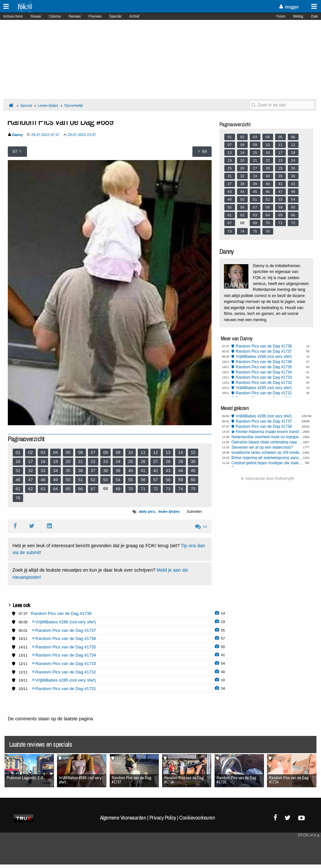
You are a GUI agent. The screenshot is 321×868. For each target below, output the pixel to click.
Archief (134, 16)
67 (93, 489)
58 (168, 480)
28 (168, 461)
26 (143, 461)
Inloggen (289, 7)
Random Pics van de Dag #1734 (264, 372)
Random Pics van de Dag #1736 (264, 362)
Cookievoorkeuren (197, 818)
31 (18, 471)
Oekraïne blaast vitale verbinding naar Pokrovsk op (268, 442)
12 (156, 452)
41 (143, 471)
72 (156, 489)
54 (118, 480)
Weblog (298, 16)
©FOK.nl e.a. (309, 835)
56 (143, 480)
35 (68, 471)
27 (156, 461)
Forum (281, 16)
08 (105, 452)
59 (180, 480)
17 (30, 461)
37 (93, 471)
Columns (55, 16)
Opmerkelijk (74, 105)
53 (105, 480)
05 (68, 452)
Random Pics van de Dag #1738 (264, 346)
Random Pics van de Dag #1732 (264, 383)
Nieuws (36, 16)
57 (156, 480)
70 (131, 489)
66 (80, 489)
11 (143, 452)
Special (26, 105)
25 (131, 461)
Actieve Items (13, 16)
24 (118, 461)
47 (30, 480)
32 (30, 471)
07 (93, 452)
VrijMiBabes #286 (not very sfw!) (264, 357)
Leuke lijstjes (48, 105)
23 (105, 461)
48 (43, 480)
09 (118, 452)
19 (55, 461)
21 (80, 461)
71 (143, 489)
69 (118, 489)
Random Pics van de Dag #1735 (264, 367)
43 (168, 471)
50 (68, 480)
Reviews (75, 16)
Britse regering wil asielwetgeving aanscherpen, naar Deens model (268, 458)
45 (193, 471)
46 (18, 480)
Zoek (314, 16)
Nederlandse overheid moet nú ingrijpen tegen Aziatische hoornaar (268, 437)
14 (180, 452)
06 (80, 452)
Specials (115, 16)
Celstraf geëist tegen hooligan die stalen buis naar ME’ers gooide (268, 463)
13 (168, 452)
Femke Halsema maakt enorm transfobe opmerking (270, 432)
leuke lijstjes (169, 511)
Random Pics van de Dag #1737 (264, 351)
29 (180, 461)
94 (201, 527)
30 (193, 461)
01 (18, 452)
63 (43, 489)
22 (93, 461)
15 (193, 452)
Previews (95, 16)
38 (105, 471)
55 (131, 480)
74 (180, 489)
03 (43, 452)
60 (193, 480)
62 (30, 489)
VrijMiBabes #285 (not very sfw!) (264, 388)
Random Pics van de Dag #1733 (264, 377)
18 (43, 461)
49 (55, 480)
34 (55, 471)
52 (93, 480)
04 (55, 452)
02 (30, 452)
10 (131, 452)
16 (18, 461)
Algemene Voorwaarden (123, 818)
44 (180, 471)
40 (131, 471)
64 (55, 489)
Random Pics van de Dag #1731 (264, 393)
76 (18, 498)
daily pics (147, 511)
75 (193, 489)
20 (68, 461)
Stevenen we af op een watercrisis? (262, 447)
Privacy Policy (163, 818)
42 (156, 471)
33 (43, 471)
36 (80, 471)
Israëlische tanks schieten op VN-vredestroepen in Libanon (268, 453)
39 (118, 471)
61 (18, 489)
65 (68, 489)
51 (80, 480)
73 (168, 489)
